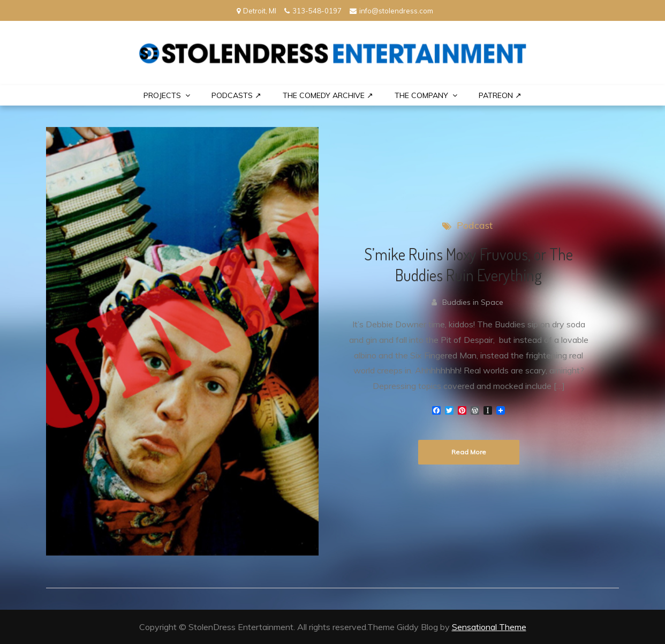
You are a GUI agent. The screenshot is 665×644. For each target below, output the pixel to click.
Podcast (475, 225)
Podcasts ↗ (236, 95)
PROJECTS (162, 95)
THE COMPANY (421, 95)
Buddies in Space (473, 302)
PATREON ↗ (500, 95)
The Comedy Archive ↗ (328, 95)
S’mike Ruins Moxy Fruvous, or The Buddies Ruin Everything (468, 264)
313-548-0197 (313, 11)
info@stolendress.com (391, 11)
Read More (469, 452)
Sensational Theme (489, 627)
